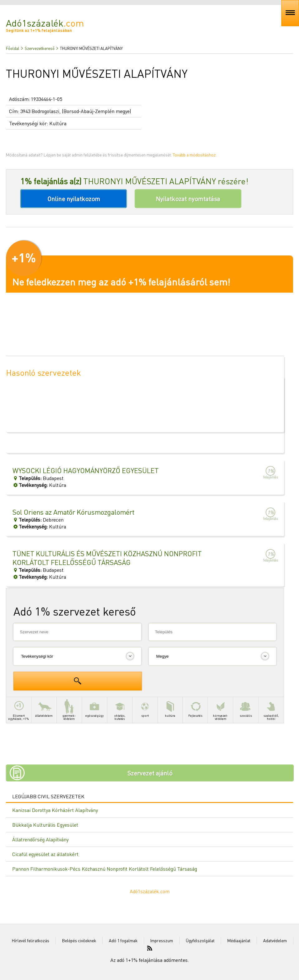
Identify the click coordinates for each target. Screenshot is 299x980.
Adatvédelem (275, 940)
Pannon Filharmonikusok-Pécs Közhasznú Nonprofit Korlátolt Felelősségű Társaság (105, 869)
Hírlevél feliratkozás (31, 940)
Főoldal (13, 48)
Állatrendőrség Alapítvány (40, 839)
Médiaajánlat (239, 940)
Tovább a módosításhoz (194, 155)
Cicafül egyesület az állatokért (45, 854)
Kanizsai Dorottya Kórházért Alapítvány (55, 810)
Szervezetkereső (40, 48)
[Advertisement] (145, 675)
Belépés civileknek (79, 940)
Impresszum (162, 940)
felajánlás (270, 473)
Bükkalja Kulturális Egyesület (45, 825)
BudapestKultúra (109, 564)
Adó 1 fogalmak (123, 940)
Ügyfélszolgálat (200, 940)
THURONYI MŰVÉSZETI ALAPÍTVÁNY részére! (134, 181)
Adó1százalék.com (150, 891)
